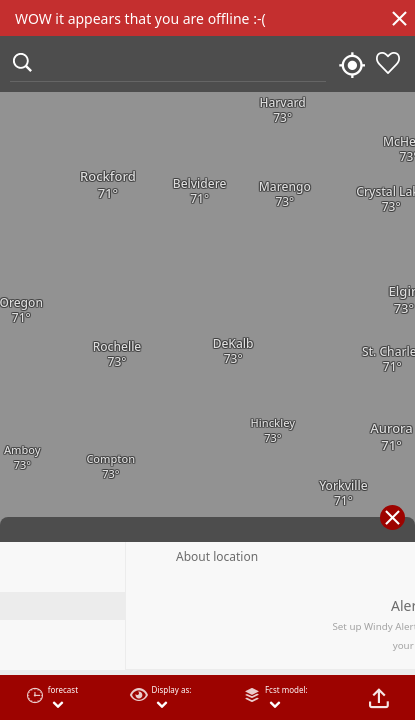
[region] (207, 360)
